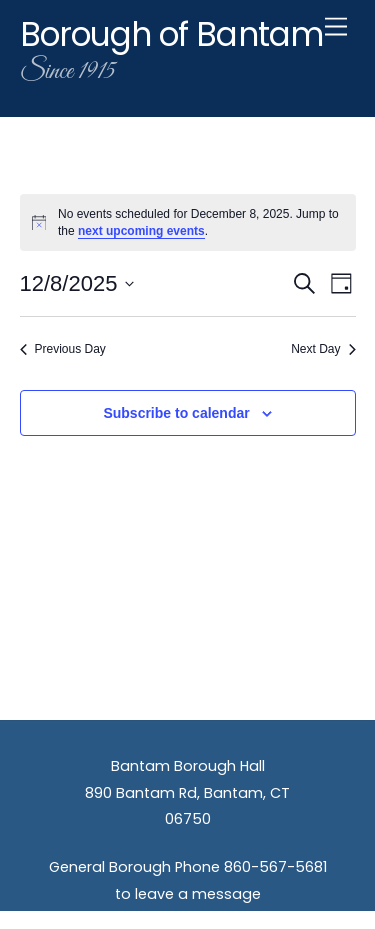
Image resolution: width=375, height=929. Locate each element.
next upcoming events (141, 231)
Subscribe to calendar (176, 413)
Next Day (323, 349)
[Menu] (336, 27)
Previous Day (63, 349)
